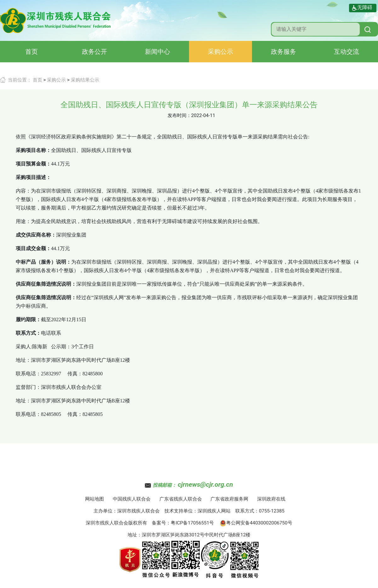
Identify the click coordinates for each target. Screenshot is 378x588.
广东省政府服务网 (229, 499)
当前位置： (20, 80)
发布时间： (179, 115)
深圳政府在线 (271, 499)
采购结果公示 (85, 80)
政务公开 (94, 52)
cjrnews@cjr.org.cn (205, 484)
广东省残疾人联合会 (181, 499)
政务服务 (283, 52)
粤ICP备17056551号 (192, 523)
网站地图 (94, 499)
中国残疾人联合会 (132, 499)
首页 (31, 52)
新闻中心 (157, 52)
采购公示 (220, 52)
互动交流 (346, 52)
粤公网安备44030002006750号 (256, 523)
